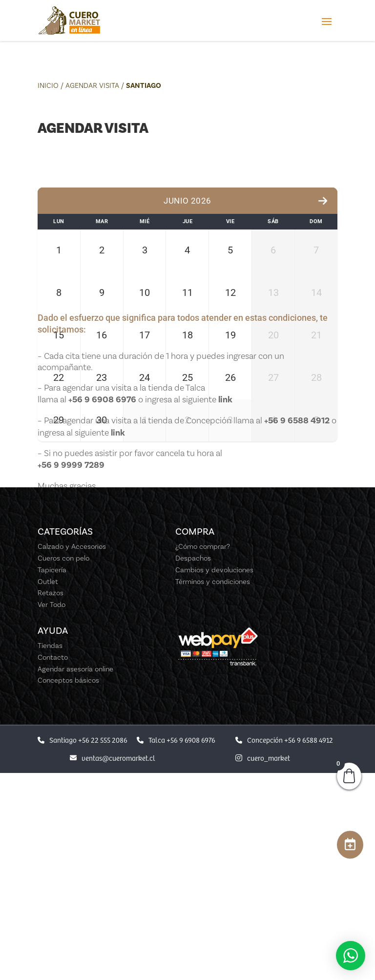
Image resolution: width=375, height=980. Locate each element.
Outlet (48, 789)
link (225, 607)
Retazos (51, 801)
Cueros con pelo (63, 766)
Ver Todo (52, 813)
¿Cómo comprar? (203, 754)
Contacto (53, 865)
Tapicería (52, 777)
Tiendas (50, 853)
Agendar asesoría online (75, 876)
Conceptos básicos (68, 888)
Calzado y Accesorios (72, 754)
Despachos (193, 766)
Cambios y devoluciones (214, 777)
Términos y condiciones (213, 789)
